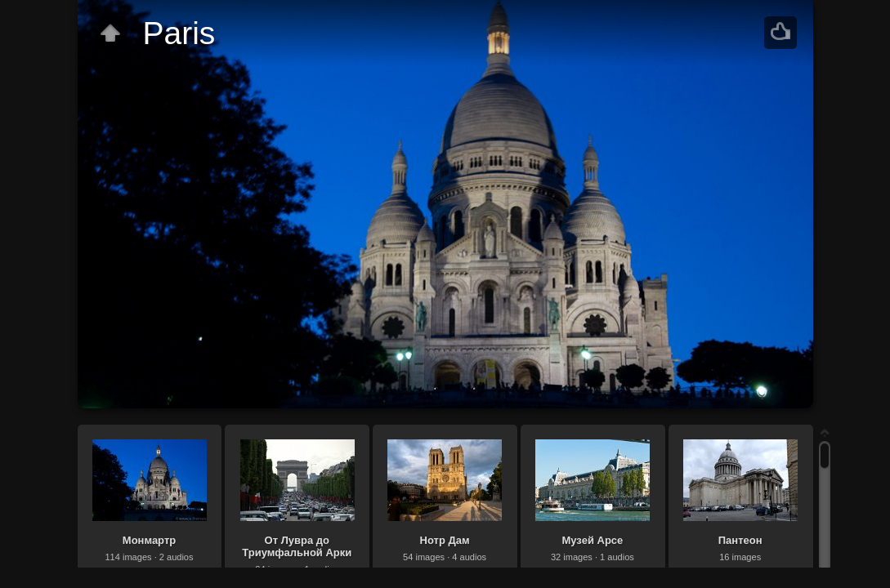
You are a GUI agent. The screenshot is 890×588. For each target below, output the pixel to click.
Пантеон (740, 540)
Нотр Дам (445, 540)
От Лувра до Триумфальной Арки (297, 546)
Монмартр (149, 540)
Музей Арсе (592, 540)
